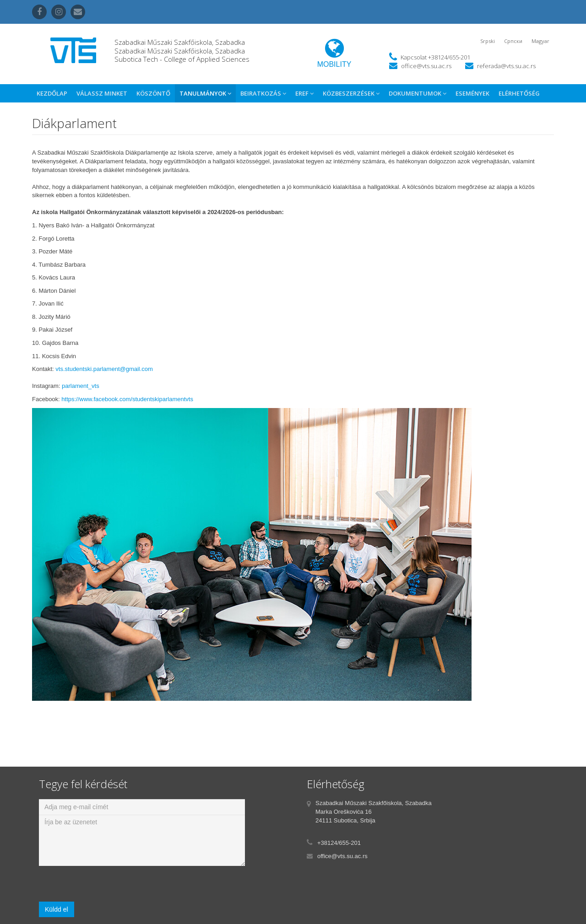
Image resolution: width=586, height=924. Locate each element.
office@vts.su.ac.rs (426, 66)
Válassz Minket (102, 93)
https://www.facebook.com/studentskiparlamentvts (127, 399)
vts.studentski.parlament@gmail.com (104, 369)
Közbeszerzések (351, 93)
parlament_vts (81, 386)
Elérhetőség (519, 93)
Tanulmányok (205, 93)
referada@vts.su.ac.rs (506, 66)
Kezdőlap (52, 93)
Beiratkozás (263, 93)
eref (304, 93)
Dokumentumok (418, 93)
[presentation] (109, 884)
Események (472, 93)
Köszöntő (153, 93)
